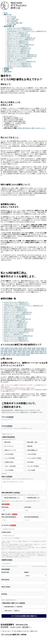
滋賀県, (19, 352)
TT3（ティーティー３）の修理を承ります (19, 65)
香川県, (28, 353)
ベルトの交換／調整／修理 (15, 23)
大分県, (13, 355)
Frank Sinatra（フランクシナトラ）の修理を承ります (22, 55)
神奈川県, (15, 350)
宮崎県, (18, 355)
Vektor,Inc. (3, 640)
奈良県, (37, 352)
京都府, (24, 352)
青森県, (7, 348)
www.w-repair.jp (8, 595)
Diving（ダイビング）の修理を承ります (18, 53)
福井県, (34, 350)
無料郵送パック (8, 569)
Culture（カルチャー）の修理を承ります (18, 51)
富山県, (25, 350)
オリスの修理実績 (10, 612)
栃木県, (38, 348)
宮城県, (16, 348)
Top (2, 643)
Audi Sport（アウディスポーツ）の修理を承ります (21, 38)
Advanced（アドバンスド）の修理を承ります (20, 30)
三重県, (15, 352)
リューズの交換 (11, 18)
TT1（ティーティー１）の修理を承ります (19, 63)
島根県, (6, 353)
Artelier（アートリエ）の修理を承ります (18, 35)
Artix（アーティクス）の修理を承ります (18, 36)
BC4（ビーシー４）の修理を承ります (18, 43)
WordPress (10, 638)
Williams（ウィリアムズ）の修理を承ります (19, 67)
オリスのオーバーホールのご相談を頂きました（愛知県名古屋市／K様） (25, 619)
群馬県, (43, 348)
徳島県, (24, 353)
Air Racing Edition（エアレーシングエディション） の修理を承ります (27, 31)
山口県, (19, 353)
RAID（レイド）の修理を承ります (17, 60)
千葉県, (6, 350)
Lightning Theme (20, 638)
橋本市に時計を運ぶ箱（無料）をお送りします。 (32, 128)
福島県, (29, 348)
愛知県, (10, 352)
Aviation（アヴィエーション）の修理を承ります (21, 40)
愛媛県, (33, 353)
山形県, (25, 348)
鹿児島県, (23, 355)
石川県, (29, 350)
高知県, (37, 353)
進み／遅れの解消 (12, 21)
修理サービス (8, 566)
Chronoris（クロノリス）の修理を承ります (19, 48)
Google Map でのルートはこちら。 (12, 464)
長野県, (43, 350)
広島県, (15, 353)
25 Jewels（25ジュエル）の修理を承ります (19, 28)
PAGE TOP (6, 643)
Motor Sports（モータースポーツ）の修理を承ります (22, 56)
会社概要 (6, 571)
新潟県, (20, 350)
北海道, (3, 348)
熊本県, (9, 355)
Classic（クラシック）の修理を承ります (18, 50)
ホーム (6, 564)
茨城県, (34, 348)
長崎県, (5, 355)
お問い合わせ (8, 572)
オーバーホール (11, 16)
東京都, (10, 350)
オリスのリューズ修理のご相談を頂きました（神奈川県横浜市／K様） (24, 629)
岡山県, (10, 353)
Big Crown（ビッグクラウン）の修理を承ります (21, 45)
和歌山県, (42, 352)
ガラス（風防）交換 (13, 20)
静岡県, (6, 352)
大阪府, (28, 352)
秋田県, (20, 348)
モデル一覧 (7, 567)
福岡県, (41, 353)
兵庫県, (33, 352)
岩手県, (12, 348)
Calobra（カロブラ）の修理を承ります (18, 46)
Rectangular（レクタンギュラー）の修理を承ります (21, 61)
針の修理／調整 (11, 25)
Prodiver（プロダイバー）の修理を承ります (19, 58)
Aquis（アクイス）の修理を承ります (17, 33)
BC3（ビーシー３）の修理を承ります (18, 41)
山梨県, (38, 350)
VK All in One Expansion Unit (34, 638)
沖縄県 (28, 355)
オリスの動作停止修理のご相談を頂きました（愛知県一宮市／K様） (23, 623)
